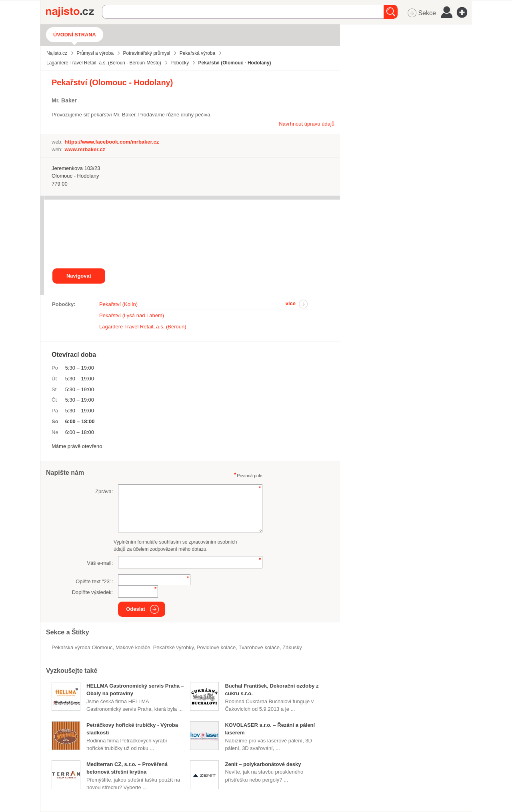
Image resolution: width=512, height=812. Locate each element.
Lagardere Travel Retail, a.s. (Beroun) (143, 327)
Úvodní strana (75, 35)
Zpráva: (104, 491)
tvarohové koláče (259, 647)
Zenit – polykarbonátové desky (263, 764)
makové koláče (133, 647)
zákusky (292, 647)
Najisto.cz (74, 12)
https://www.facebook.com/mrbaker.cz (112, 142)
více (291, 303)
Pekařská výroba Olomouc (82, 647)
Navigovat (79, 276)
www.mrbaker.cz (85, 149)
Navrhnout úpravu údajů (307, 124)
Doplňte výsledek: (93, 592)
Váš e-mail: (100, 563)
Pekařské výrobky (174, 647)
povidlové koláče (216, 647)
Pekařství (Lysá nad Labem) (132, 315)
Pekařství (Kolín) (118, 304)
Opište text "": (94, 581)
